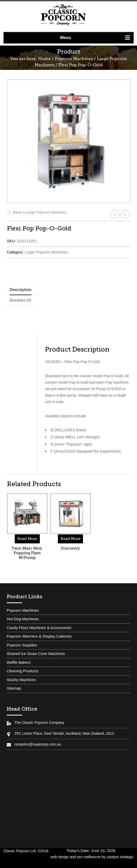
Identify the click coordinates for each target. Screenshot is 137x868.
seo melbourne (89, 857)
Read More (27, 539)
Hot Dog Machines (23, 619)
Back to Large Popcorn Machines (37, 212)
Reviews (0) (20, 300)
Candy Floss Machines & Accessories (39, 628)
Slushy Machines (21, 680)
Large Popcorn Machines (46, 252)
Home (45, 59)
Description (21, 290)
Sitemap (14, 688)
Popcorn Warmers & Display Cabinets (39, 636)
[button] (68, 38)
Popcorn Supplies (22, 645)
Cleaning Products (23, 671)
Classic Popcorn (63, 15)
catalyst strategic (120, 857)
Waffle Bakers (19, 662)
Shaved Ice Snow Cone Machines (36, 654)
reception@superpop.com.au (38, 744)
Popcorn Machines (74, 59)
